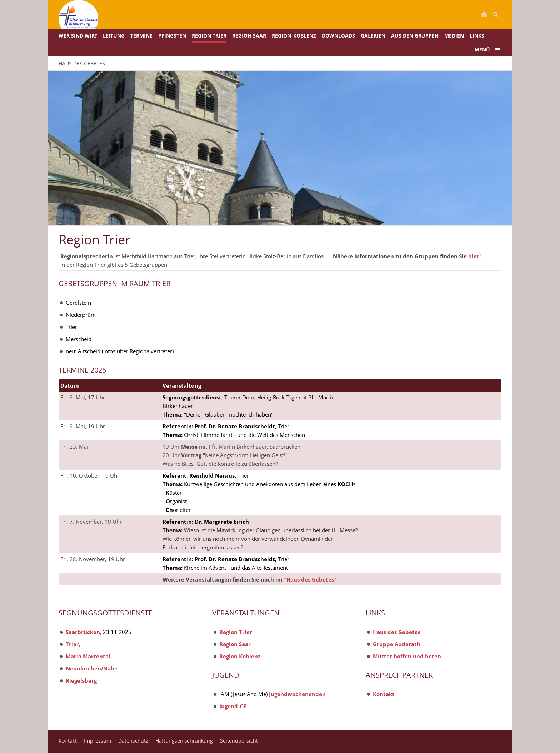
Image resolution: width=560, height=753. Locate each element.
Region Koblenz (240, 656)
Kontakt (384, 694)
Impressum (97, 741)
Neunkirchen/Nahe (92, 668)
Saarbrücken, (84, 632)
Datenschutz (133, 741)
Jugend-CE (233, 706)
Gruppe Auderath (397, 644)
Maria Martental (88, 656)
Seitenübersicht (239, 741)
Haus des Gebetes (310, 579)
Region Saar (235, 644)
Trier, (73, 644)
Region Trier (236, 632)
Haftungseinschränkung (184, 741)
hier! (474, 256)
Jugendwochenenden (297, 694)
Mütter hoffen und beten (407, 656)
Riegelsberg (81, 680)
